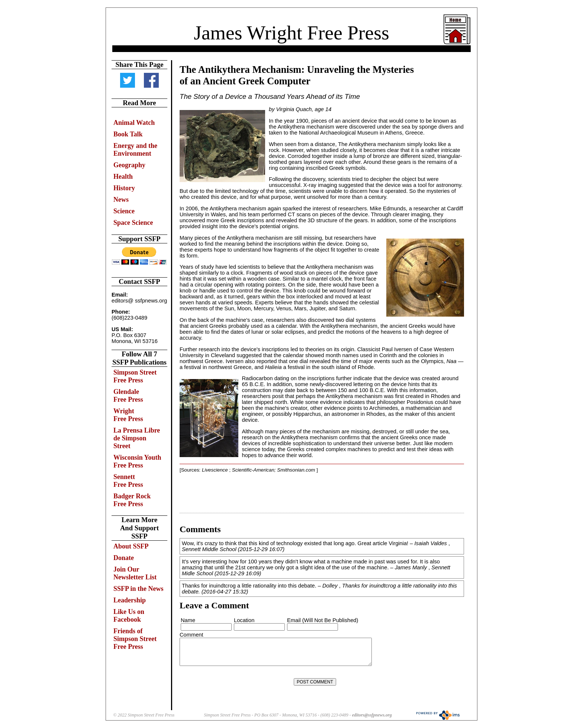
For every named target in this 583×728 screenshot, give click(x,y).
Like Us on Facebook (129, 616)
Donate (124, 558)
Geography (129, 165)
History (124, 188)
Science (124, 211)
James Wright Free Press (291, 33)
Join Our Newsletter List (135, 573)
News (121, 200)
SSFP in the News (138, 589)
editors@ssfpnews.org (372, 715)
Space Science (133, 223)
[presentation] (236, 682)
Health (123, 177)
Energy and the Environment (135, 150)
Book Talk (128, 134)
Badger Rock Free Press (132, 500)
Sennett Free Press (128, 481)
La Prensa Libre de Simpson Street (137, 438)
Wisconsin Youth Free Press (137, 461)
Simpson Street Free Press (135, 376)
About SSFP (131, 546)
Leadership (130, 600)
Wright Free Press (128, 415)
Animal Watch (134, 123)
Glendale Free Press (128, 396)
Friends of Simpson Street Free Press (135, 639)
